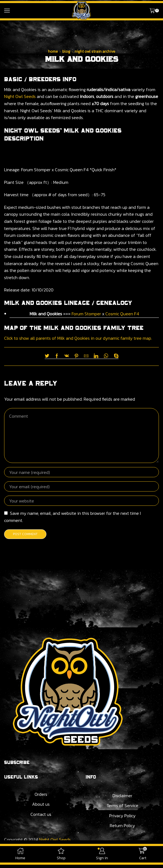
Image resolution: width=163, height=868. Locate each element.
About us (41, 804)
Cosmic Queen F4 (122, 314)
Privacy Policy (122, 816)
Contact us (41, 814)
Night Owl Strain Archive (95, 51)
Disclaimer (122, 796)
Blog (66, 51)
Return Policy (122, 825)
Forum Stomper (86, 314)
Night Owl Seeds (20, 96)
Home (53, 51)
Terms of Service (122, 805)
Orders (41, 794)
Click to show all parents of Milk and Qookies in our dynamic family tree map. (78, 338)
